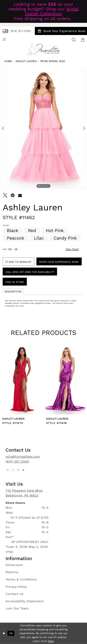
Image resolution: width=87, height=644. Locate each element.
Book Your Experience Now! (59, 262)
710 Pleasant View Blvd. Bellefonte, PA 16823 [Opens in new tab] (24, 493)
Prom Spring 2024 (53, 61)
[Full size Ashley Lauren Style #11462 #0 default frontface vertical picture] (43, 128)
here (51, 641)
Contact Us (15, 594)
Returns (12, 572)
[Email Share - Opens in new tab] (20, 195)
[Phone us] (17, 31)
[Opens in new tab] (8, 470)
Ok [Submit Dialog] (11, 633)
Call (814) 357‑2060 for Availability (30, 272)
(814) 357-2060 (17, 461)
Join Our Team (17, 608)
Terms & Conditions (21, 579)
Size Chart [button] (72, 249)
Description (13, 292)
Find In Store (15, 282)
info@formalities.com (23, 457)
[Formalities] (43, 49)
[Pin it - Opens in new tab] (13, 195)
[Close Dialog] (4, 633)
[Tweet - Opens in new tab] (5, 195)
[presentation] (22, 380)
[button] (83, 40)
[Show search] (74, 40)
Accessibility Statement (25, 601)
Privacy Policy (16, 587)
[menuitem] (17, 31)
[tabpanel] (43, 128)
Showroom (14, 565)
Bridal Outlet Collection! (52, 11)
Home (8, 61)
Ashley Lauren (26, 61)
